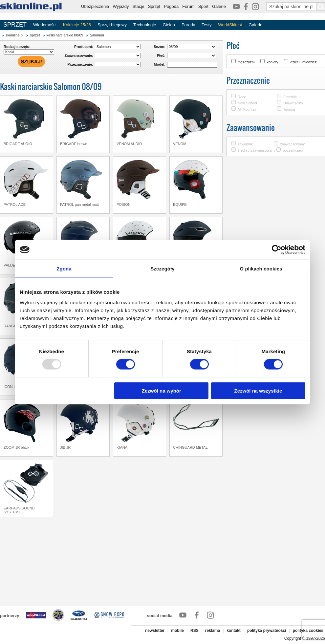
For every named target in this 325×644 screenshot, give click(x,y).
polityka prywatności (267, 631)
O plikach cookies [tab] (261, 269)
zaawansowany (292, 144)
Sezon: (160, 47)
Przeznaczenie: (80, 64)
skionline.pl (14, 35)
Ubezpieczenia (95, 6)
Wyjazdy (121, 6)
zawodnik (245, 144)
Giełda (169, 25)
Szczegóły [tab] (162, 269)
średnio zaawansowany (256, 150)
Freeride (290, 97)
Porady (188, 25)
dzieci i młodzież (303, 62)
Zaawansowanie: (79, 55)
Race (242, 97)
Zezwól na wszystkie (258, 390)
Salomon (97, 35)
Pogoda (171, 6)
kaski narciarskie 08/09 (65, 35)
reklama (213, 631)
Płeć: (161, 55)
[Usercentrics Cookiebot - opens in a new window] (277, 250)
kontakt (234, 631)
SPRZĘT (15, 25)
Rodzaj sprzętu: (17, 47)
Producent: (84, 47)
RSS (195, 631)
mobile (177, 631)
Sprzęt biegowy (112, 25)
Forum (188, 6)
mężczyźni (246, 62)
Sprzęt (154, 6)
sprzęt (35, 35)
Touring (289, 109)
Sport (203, 6)
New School (247, 103)
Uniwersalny (293, 103)
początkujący (293, 150)
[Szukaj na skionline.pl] (321, 7)
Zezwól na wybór (162, 390)
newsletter (155, 631)
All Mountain (247, 109)
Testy (206, 25)
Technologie (145, 25)
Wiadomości (45, 25)
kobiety (272, 62)
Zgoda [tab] (64, 269)
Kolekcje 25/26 (77, 25)
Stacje (138, 6)
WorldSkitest (230, 25)
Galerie (219, 6)
